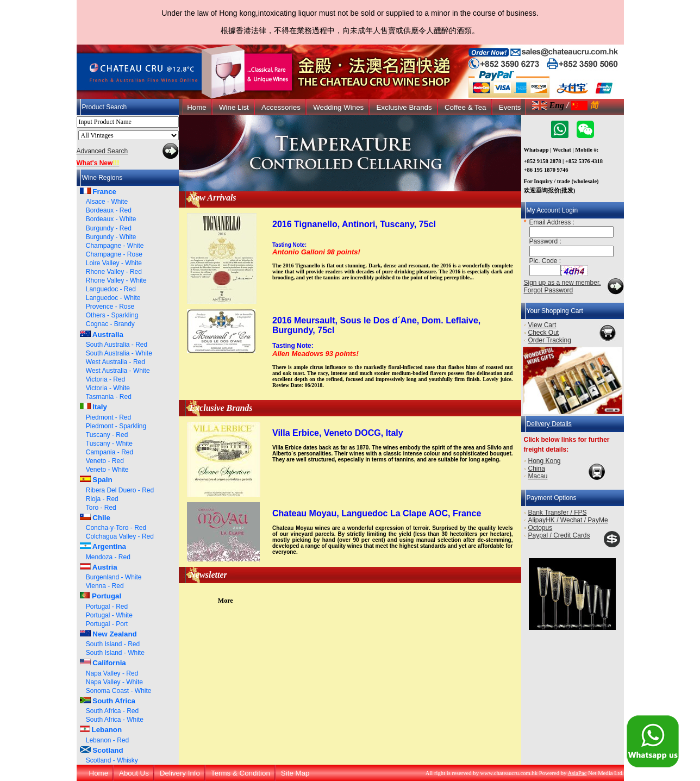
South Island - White (115, 653)
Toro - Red (101, 508)
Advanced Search (102, 151)
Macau (538, 476)
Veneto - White (107, 470)
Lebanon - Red (107, 740)
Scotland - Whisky (112, 760)
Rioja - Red (102, 499)
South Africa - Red (112, 711)
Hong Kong (545, 461)
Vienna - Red (105, 586)
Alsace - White (107, 202)
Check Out (544, 333)
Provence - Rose (110, 307)
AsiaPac (577, 773)
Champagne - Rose (114, 254)
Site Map (295, 773)
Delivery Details (549, 424)
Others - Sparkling (112, 315)
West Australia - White (118, 371)
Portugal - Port (107, 624)
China (537, 468)
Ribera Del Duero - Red (120, 490)
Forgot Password (549, 290)
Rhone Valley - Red (114, 272)
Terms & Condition (240, 773)
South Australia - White (119, 353)
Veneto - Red (105, 461)
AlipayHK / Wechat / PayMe (568, 520)
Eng (548, 105)
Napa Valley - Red (112, 673)
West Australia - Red (115, 362)
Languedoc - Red (111, 289)
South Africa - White (115, 720)
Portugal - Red (107, 607)
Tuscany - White (109, 443)
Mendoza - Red (108, 557)
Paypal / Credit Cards (559, 535)
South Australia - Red (117, 345)
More (226, 601)
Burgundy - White (111, 237)
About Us (134, 773)
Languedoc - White (113, 298)
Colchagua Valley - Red (120, 536)
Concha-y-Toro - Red (116, 528)
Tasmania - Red (109, 397)
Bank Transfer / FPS (558, 513)
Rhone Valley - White (116, 280)
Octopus (540, 528)
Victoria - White (108, 388)
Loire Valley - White (114, 263)
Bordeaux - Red (109, 210)
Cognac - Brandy (110, 324)
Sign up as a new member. (562, 283)
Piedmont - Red (108, 417)
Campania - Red (110, 452)
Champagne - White (115, 246)
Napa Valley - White (114, 682)
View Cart (542, 325)
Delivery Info (180, 773)
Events (510, 107)
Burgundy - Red (109, 228)
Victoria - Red (105, 379)
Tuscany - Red (107, 435)
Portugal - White (109, 615)
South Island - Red (113, 644)
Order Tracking (550, 340)
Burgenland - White (114, 577)
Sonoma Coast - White (119, 691)
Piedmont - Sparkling (116, 426)
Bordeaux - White (111, 219)
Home (197, 107)
